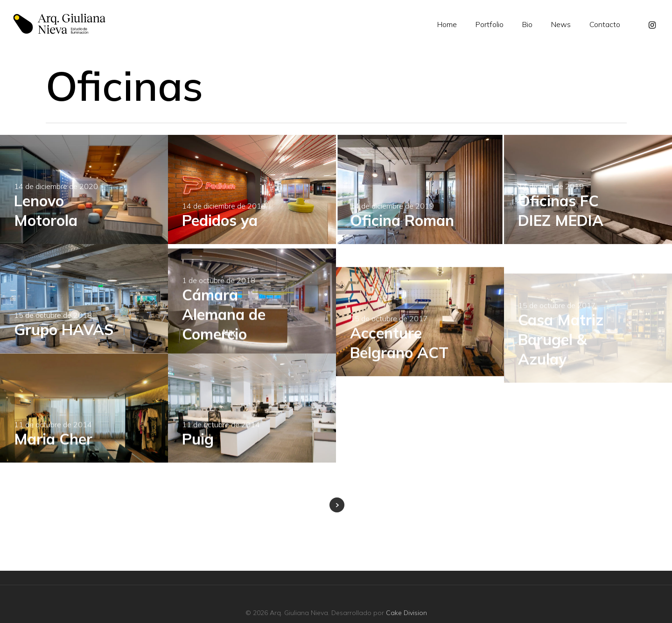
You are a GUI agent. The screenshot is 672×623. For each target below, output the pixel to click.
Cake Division (406, 613)
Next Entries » (337, 505)
